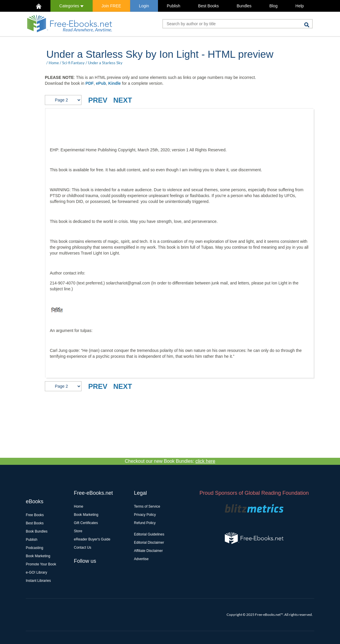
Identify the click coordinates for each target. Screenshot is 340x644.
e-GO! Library (36, 572)
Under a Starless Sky (105, 63)
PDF (90, 83)
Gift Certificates (86, 523)
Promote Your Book (41, 564)
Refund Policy (145, 523)
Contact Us (83, 548)
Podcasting (34, 548)
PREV (98, 100)
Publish (174, 6)
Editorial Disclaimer (149, 543)
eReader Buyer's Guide (92, 539)
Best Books (209, 6)
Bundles (244, 6)
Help (300, 6)
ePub (101, 83)
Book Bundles (37, 531)
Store (78, 531)
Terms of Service (147, 506)
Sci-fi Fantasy (73, 63)
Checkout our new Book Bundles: (170, 461)
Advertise (141, 559)
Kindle (114, 83)
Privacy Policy (145, 515)
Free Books (35, 515)
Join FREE (111, 6)
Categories (71, 6)
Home (54, 63)
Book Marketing (38, 556)
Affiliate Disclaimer (148, 551)
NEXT (123, 100)
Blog (273, 6)
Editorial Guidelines (149, 534)
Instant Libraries (38, 581)
